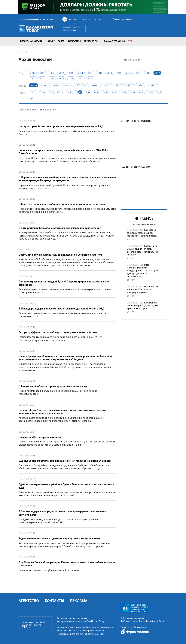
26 (143, 92)
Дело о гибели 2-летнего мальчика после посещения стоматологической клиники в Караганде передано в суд (68, 412)
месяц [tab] (153, 224)
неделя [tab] (145, 224)
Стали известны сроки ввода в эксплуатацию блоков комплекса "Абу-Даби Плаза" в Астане (68, 153)
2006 (33, 73)
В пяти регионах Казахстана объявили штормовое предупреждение (68, 230)
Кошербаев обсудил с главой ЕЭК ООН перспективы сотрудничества (144, 235)
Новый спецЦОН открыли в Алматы (68, 438)
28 (152, 92)
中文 (130, 41)
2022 (52, 78)
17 (103, 92)
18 (107, 92)
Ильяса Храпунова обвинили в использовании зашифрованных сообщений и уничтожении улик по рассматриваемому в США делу (68, 360)
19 (112, 92)
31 (31, 98)
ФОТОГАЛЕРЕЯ (74, 41)
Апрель (67, 85)
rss (153, 19)
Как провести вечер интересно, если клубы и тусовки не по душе (144, 307)
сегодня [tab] (136, 224)
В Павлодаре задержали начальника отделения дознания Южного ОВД (68, 309)
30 (161, 92)
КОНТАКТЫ (54, 601)
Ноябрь (140, 85)
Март (56, 85)
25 (138, 92)
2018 (148, 73)
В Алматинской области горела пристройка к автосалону (68, 387)
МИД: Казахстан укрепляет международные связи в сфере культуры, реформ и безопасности (144, 272)
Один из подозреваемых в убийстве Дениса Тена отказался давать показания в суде (68, 487)
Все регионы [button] (70, 30)
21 (121, 92)
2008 (52, 73)
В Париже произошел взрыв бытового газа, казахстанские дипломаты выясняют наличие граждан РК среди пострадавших (68, 180)
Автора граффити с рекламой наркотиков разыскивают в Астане (68, 333)
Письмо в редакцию (120, 19)
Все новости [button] (47, 109)
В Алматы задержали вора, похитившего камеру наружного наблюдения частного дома (68, 514)
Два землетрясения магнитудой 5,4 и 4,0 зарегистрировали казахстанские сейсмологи (68, 284)
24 (134, 92)
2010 (71, 73)
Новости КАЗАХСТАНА (31, 41)
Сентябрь (116, 85)
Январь (33, 85)
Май (76, 85)
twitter (137, 19)
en (75, 19)
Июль (94, 85)
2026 (90, 78)
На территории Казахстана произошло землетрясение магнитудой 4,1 (68, 127)
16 (98, 92)
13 (85, 92)
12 (80, 92)
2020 (33, 78)
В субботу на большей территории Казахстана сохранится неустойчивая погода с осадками (68, 563)
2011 (81, 73)
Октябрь (128, 85)
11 (76, 92)
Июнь (85, 85)
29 (156, 92)
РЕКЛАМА (79, 601)
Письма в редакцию (114, 41)
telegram (166, 19)
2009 (61, 73)
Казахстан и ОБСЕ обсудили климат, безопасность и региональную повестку (144, 252)
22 (125, 92)
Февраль (45, 85)
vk (148, 19)
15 (94, 92)
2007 (42, 73)
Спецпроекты (91, 41)
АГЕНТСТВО (29, 601)
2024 (71, 78)
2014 (109, 73)
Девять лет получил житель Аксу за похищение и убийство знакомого (68, 257)
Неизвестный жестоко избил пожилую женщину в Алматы (144, 291)
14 (89, 92)
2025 (81, 78)
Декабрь (152, 85)
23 (129, 92)
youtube (142, 19)
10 (71, 92)
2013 (100, 73)
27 (147, 92)
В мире (51, 41)
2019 (157, 73)
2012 (90, 73)
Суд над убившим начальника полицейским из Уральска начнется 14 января (68, 462)
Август (104, 85)
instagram (161, 19)
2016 (129, 73)
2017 (138, 73)
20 (116, 92)
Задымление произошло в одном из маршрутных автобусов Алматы (68, 539)
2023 (61, 78)
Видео (61, 41)
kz (70, 19)
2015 (119, 73)
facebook (157, 19)
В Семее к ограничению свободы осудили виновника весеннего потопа (68, 205)
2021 (42, 78)
